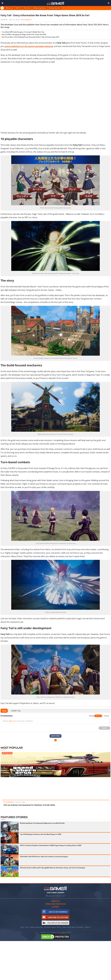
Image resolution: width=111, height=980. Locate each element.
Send (104, 728)
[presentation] (9, 711)
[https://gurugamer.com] (55, 888)
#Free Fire (27, 8)
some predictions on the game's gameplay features (29, 46)
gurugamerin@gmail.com (57, 896)
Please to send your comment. (18, 721)
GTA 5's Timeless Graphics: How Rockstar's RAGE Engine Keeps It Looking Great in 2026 (51, 845)
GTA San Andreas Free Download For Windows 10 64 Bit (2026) (29, 805)
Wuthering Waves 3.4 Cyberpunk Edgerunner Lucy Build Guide (42, 823)
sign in (11, 721)
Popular (107, 716)
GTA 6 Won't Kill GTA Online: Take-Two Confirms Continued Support (44, 857)
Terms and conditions (56, 904)
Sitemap (56, 907)
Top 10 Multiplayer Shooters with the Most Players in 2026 (41, 834)
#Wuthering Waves (40, 8)
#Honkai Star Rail (54, 8)
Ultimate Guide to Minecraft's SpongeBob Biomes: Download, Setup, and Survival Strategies (53, 868)
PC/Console (26, 20)
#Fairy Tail (16, 711)
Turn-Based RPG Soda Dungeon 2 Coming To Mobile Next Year (23, 32)
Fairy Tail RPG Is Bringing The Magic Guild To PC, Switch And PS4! (24, 34)
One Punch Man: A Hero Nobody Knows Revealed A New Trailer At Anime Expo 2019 (30, 37)
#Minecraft (9, 8)
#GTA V (18, 8)
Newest (98, 716)
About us (56, 901)
